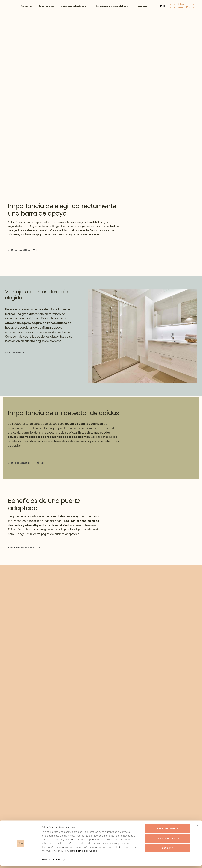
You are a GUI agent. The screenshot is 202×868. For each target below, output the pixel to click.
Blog (163, 6)
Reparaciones (47, 6)
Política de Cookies (87, 853)
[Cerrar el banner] (197, 828)
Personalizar (168, 840)
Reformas (27, 6)
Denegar (168, 850)
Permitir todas (168, 831)
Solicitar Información (182, 6)
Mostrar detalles (51, 862)
